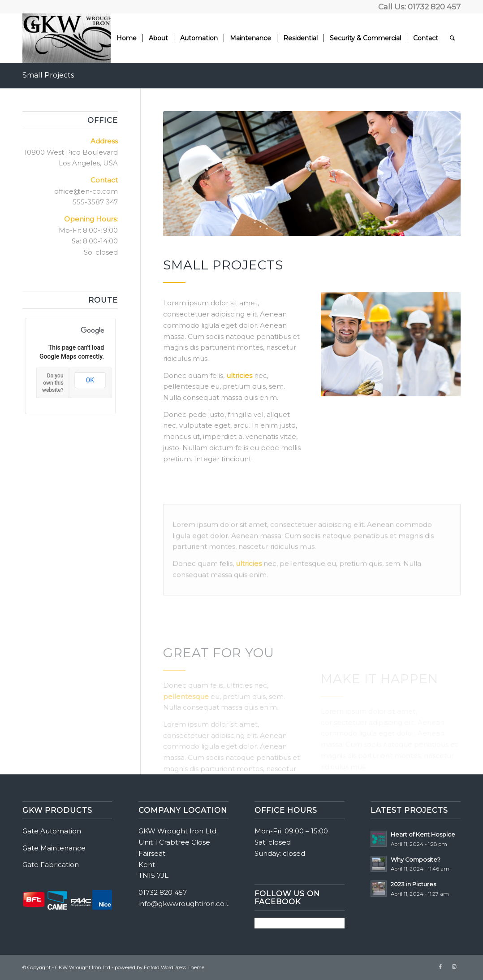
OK (90, 380)
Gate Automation (52, 831)
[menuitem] (127, 38)
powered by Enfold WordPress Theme (160, 967)
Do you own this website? (53, 383)
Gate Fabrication (51, 865)
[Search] (452, 38)
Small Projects (48, 75)
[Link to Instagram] (454, 967)
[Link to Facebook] (440, 967)
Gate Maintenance (54, 848)
